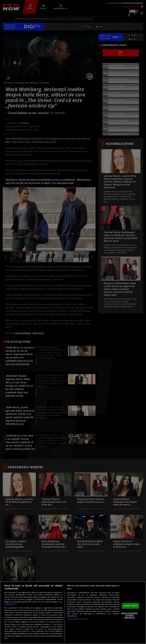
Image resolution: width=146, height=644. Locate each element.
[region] (73, 613)
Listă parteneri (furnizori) (78, 619)
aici (51, 624)
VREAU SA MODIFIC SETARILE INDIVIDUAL (130, 615)
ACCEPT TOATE (130, 606)
